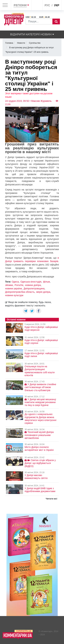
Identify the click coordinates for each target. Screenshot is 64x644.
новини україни (13, 288)
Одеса (15, 282)
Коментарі (47, 631)
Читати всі (51, 499)
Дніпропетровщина (34, 288)
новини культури (14, 295)
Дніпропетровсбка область (20, 292)
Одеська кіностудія (31, 282)
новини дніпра (33, 285)
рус (47, 5)
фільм (46, 282)
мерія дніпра (43, 292)
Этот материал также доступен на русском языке (29, 95)
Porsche (19, 285)
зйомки (9, 285)
